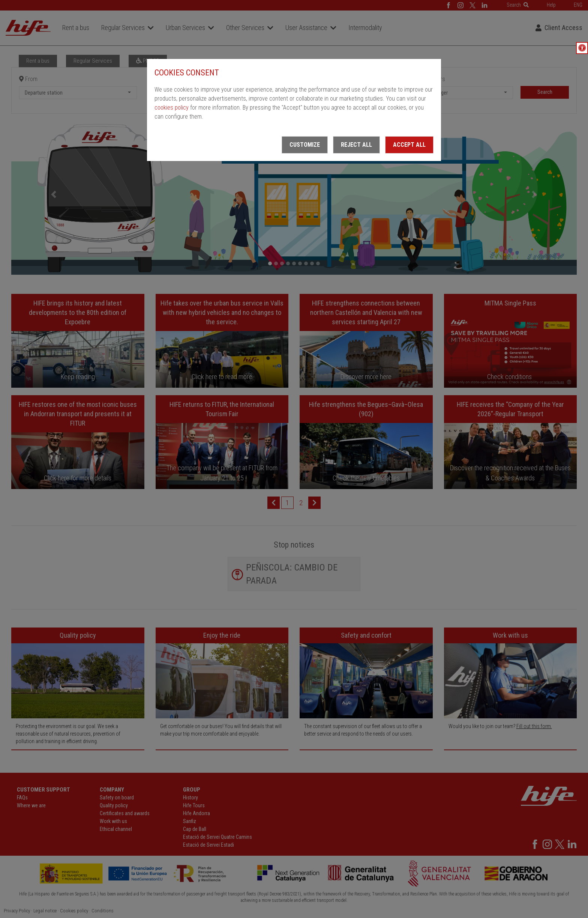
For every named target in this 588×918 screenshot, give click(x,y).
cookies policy (172, 108)
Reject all (356, 145)
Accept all (409, 145)
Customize (305, 145)
